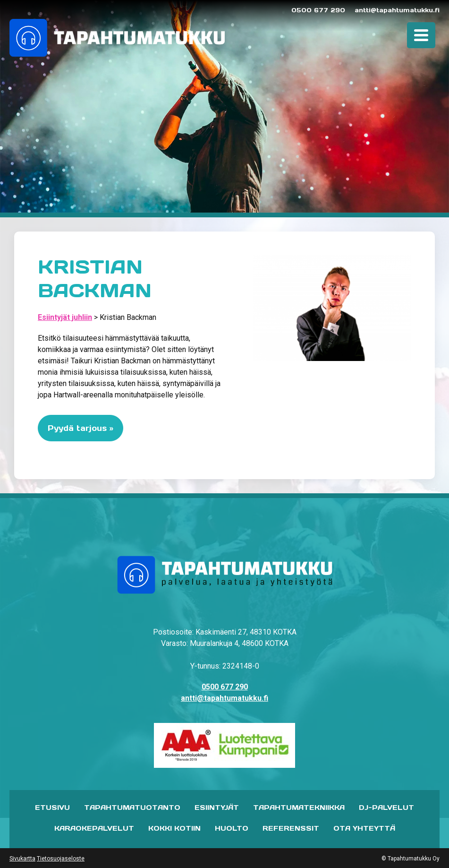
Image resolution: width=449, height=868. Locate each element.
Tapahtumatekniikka (299, 808)
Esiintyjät (217, 808)
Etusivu (52, 808)
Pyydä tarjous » (80, 428)
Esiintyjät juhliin (65, 317)
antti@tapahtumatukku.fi (397, 10)
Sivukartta (22, 859)
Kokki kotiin (174, 828)
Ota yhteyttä (364, 828)
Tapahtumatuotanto (132, 808)
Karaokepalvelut (94, 828)
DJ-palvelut (386, 808)
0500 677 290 (318, 10)
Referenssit (291, 828)
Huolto (232, 828)
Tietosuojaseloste (61, 859)
